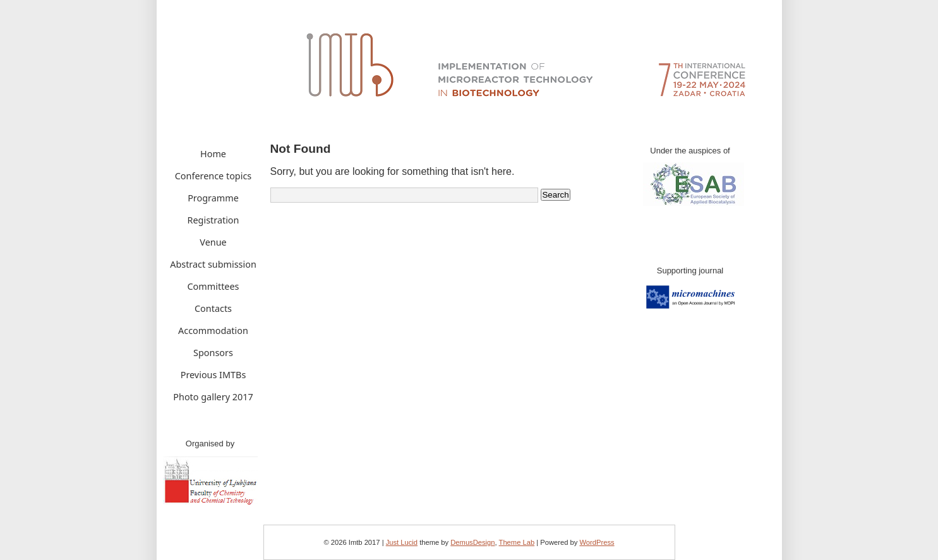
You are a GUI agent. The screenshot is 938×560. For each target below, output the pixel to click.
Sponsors (213, 353)
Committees (213, 286)
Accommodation (213, 331)
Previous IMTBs (213, 375)
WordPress (597, 542)
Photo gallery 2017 (213, 397)
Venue (213, 242)
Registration (213, 220)
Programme (213, 198)
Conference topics (213, 176)
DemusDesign (472, 542)
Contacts (213, 308)
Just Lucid (402, 542)
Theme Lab (517, 542)
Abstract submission (213, 264)
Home (213, 154)
